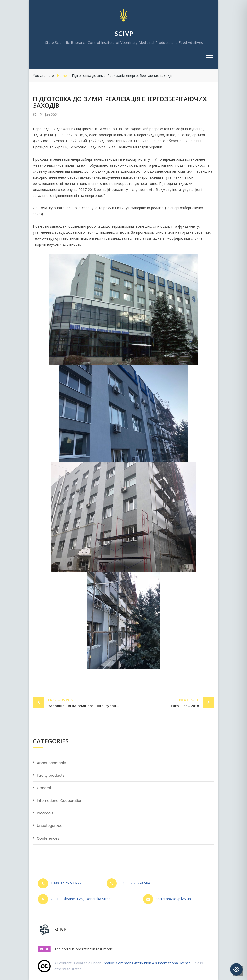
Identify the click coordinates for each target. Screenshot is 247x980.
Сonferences (48, 838)
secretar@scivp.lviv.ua (173, 899)
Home (62, 75)
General (44, 788)
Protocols (45, 813)
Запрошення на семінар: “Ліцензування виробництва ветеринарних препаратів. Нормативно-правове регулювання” (86, 702)
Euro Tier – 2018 (162, 702)
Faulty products (51, 775)
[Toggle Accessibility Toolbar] (236, 969)
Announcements (52, 763)
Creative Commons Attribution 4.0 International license (146, 963)
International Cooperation (60, 801)
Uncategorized (50, 826)
